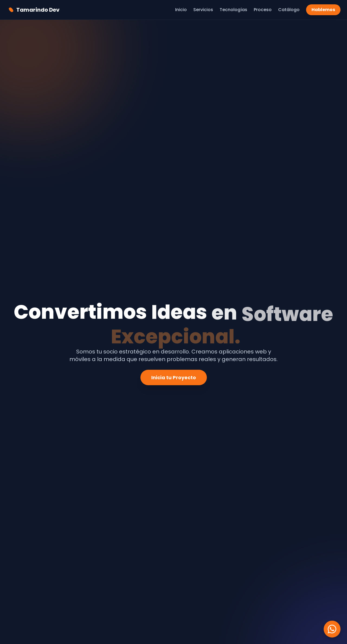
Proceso (263, 10)
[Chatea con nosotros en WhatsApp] (332, 629)
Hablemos (323, 10)
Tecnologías (233, 10)
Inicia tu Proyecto (174, 377)
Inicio (181, 10)
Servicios (203, 10)
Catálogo (289, 10)
